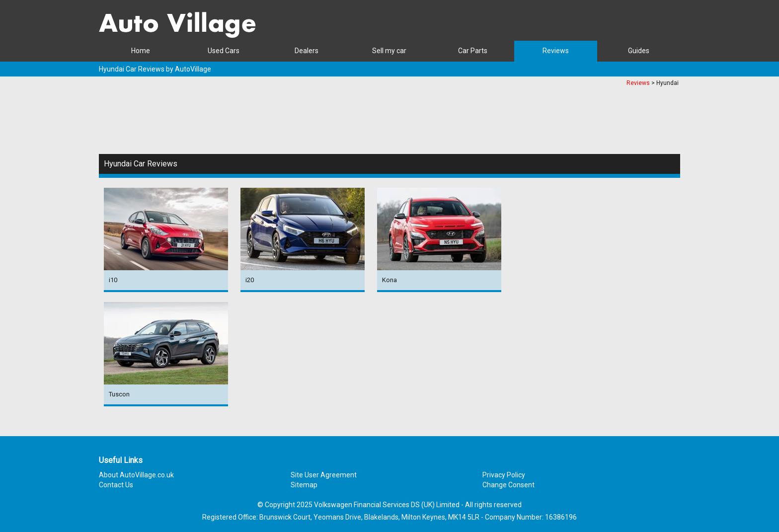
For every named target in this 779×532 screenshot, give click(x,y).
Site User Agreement (324, 475)
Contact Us (116, 485)
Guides (639, 51)
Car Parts (473, 51)
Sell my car (389, 51)
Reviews (556, 51)
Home (141, 51)
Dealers (307, 51)
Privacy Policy (504, 475)
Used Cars (224, 51)
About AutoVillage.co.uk (136, 475)
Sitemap (304, 485)
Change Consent (508, 485)
